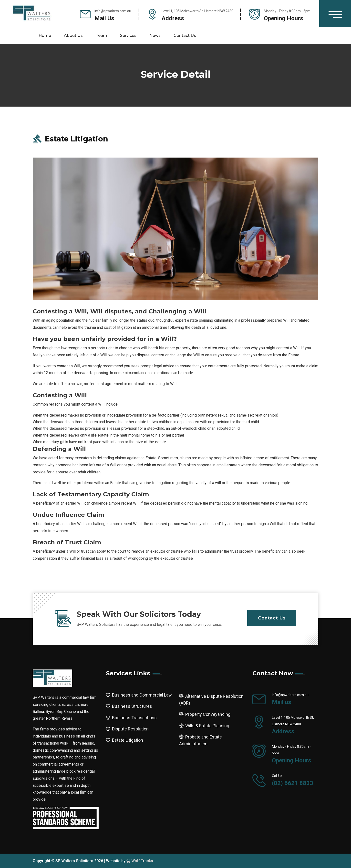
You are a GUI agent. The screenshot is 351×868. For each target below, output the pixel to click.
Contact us (185, 35)
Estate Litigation (128, 740)
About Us (73, 35)
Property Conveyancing (208, 714)
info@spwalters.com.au (113, 11)
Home (45, 35)
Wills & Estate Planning (207, 726)
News (155, 35)
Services (128, 35)
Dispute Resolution (130, 729)
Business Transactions (134, 718)
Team (101, 35)
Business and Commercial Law (142, 695)
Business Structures (132, 706)
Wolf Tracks (140, 861)
